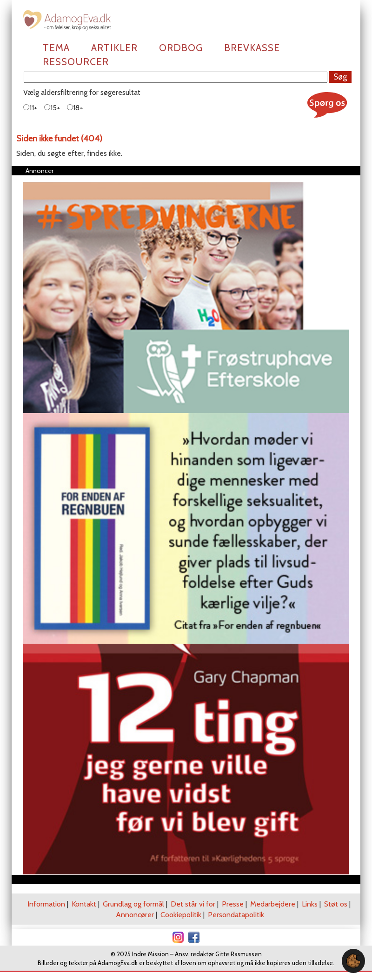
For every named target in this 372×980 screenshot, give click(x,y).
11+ (30, 108)
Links (310, 904)
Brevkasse (252, 48)
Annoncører (135, 915)
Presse (233, 904)
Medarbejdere (273, 904)
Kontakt (84, 904)
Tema (56, 48)
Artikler (114, 48)
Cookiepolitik (181, 915)
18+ (75, 108)
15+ (52, 108)
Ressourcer (76, 62)
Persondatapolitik (236, 915)
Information (46, 904)
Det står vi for (193, 904)
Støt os (336, 904)
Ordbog (181, 48)
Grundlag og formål (133, 904)
